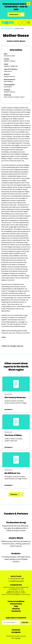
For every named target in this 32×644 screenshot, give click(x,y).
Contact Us (16, 611)
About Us (16, 609)
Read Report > (9, 410)
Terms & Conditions (16, 601)
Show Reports (9, 28)
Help (16, 606)
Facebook (16, 630)
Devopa (18, 638)
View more (14, 494)
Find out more (14, 15)
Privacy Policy (16, 604)
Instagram (16, 632)
